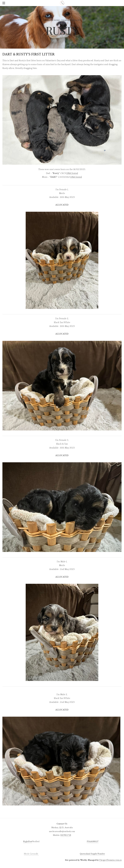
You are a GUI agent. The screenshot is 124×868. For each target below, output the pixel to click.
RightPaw (28, 841)
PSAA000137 (93, 841)
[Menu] (4, 3)
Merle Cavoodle (31, 854)
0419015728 (66, 835)
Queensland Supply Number (92, 854)
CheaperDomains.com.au (110, 860)
